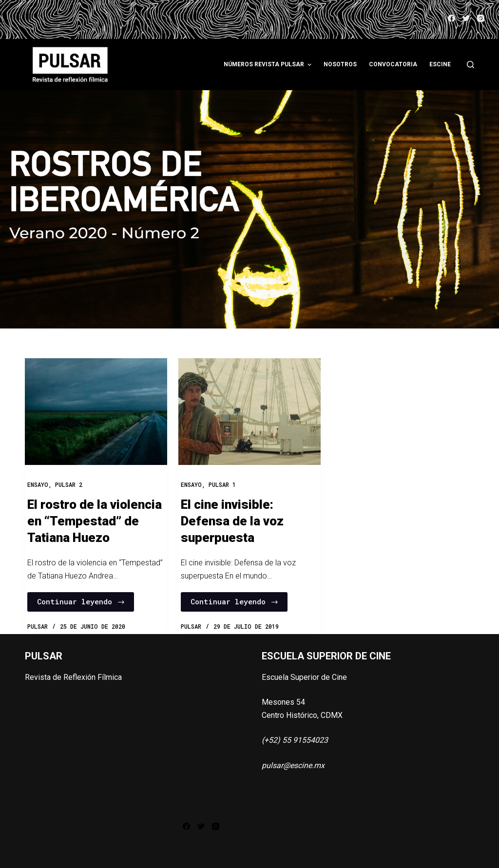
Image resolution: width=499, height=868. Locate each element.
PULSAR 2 (69, 484)
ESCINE (440, 64)
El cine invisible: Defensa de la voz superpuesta (232, 521)
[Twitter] (466, 18)
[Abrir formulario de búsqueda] (470, 65)
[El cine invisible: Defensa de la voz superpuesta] (249, 412)
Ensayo (38, 484)
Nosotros (340, 64)
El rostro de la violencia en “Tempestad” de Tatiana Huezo (95, 521)
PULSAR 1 (222, 484)
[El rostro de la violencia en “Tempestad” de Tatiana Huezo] (96, 412)
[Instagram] (481, 18)
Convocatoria (393, 64)
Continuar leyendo (81, 601)
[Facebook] (451, 18)
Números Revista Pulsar (269, 65)
